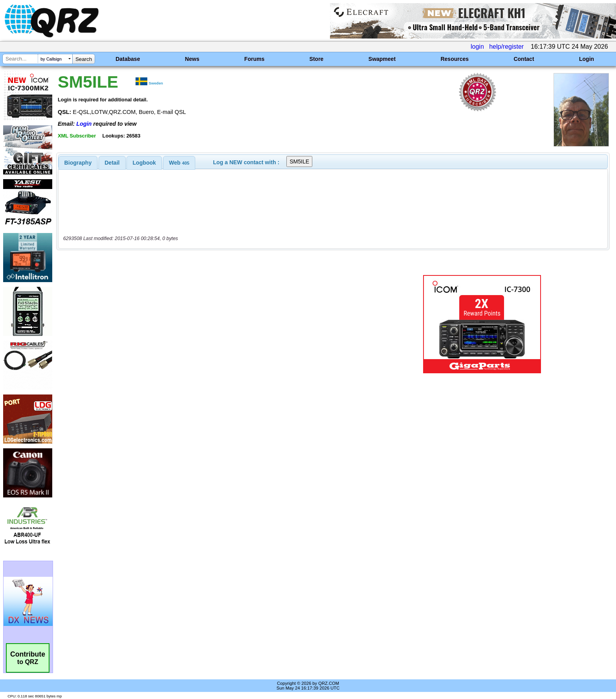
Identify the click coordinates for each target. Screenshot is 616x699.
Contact (524, 59)
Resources (455, 59)
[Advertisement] (212, 324)
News (192, 59)
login (477, 47)
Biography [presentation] (78, 163)
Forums (254, 59)
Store (317, 59)
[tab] (78, 163)
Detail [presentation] (112, 163)
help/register (506, 47)
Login (587, 59)
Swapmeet (382, 59)
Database (128, 59)
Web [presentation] (179, 163)
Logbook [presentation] (144, 163)
